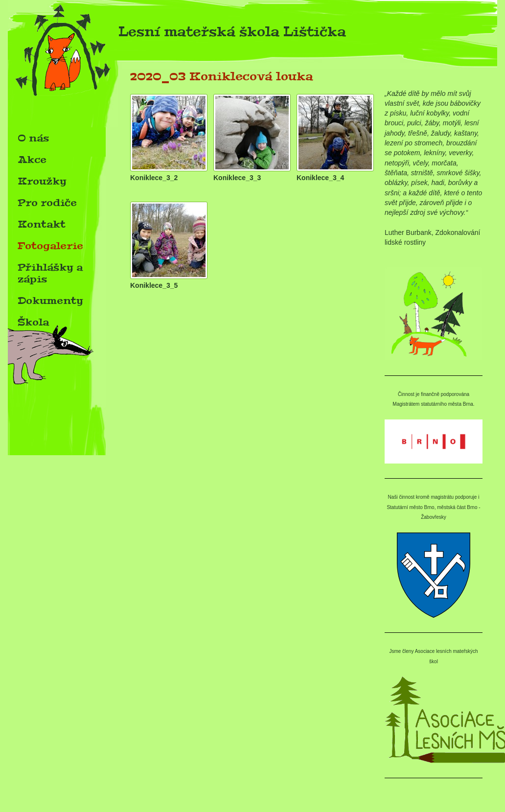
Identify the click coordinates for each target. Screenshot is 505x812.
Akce (32, 160)
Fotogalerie (50, 246)
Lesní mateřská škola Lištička (177, 35)
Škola (33, 322)
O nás (33, 138)
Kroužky (42, 181)
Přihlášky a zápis (50, 273)
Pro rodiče (47, 203)
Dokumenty (50, 301)
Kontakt (42, 224)
